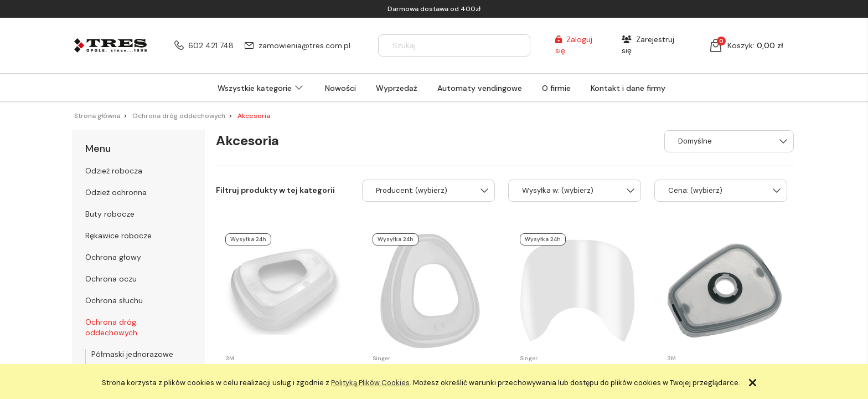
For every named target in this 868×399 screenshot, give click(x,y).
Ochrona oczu (111, 279)
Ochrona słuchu (114, 300)
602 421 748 (211, 45)
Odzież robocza (114, 171)
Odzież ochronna (116, 192)
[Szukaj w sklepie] (444, 45)
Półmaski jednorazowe (132, 354)
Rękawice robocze (118, 236)
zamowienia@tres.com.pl (304, 45)
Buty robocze (110, 214)
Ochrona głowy (113, 257)
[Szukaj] (517, 45)
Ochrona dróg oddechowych (111, 327)
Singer (381, 358)
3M (230, 358)
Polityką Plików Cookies (370, 383)
